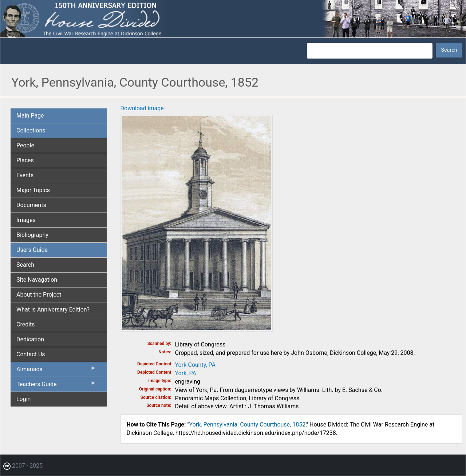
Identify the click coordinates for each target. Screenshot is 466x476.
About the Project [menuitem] (39, 295)
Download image (142, 108)
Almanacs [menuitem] (56, 371)
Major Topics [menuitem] (33, 190)
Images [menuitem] (26, 220)
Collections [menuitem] (31, 130)
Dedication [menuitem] (30, 339)
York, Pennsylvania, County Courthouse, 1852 (248, 425)
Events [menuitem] (25, 175)
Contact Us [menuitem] (31, 354)
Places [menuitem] (25, 160)
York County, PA (195, 365)
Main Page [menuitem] (30, 116)
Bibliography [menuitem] (32, 235)
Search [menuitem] (25, 265)
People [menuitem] (25, 145)
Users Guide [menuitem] (32, 250)
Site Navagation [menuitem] (37, 280)
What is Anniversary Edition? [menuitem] (53, 310)
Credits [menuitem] (26, 324)
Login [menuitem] (23, 399)
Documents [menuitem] (31, 205)
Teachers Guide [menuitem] (56, 386)
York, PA (186, 373)
